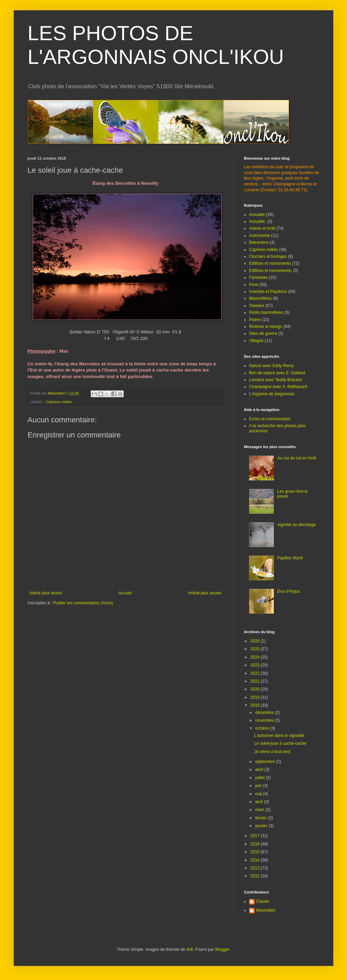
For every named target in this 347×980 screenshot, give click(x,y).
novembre (265, 720)
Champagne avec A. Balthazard (278, 387)
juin (259, 786)
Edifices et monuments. (271, 271)
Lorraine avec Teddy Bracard (275, 380)
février (262, 818)
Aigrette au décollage (297, 525)
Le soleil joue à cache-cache (280, 743)
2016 (256, 844)
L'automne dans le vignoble (279, 736)
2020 (256, 689)
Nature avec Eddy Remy (271, 366)
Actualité (257, 215)
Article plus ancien (205, 593)
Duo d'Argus (289, 591)
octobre (263, 728)
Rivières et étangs (266, 327)
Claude (262, 901)
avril (260, 802)
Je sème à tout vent (272, 752)
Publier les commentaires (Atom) (83, 603)
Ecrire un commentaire (270, 419)
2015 (256, 852)
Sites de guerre (263, 333)
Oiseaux (257, 306)
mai (259, 794)
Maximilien (266, 910)
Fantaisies (259, 277)
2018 (256, 705)
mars (260, 810)
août (260, 770)
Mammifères (260, 298)
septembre (266, 762)
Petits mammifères (266, 312)
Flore (254, 285)
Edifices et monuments (270, 263)
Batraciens (259, 242)
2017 (256, 836)
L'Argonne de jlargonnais (272, 394)
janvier (262, 826)
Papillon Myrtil (290, 558)
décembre (265, 713)
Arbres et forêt (262, 228)
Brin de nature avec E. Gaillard (277, 373)
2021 (256, 681)
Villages (256, 341)
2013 (256, 868)
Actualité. (258, 221)
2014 (256, 860)
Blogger (222, 949)
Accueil (125, 593)
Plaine (255, 320)
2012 (256, 876)
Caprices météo (59, 402)
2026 (256, 641)
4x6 (189, 949)
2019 (256, 697)
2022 (256, 673)
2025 (256, 649)
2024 (256, 657)
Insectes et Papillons (268, 292)
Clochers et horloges (268, 257)
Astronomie (260, 236)
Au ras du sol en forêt (297, 458)
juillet (261, 778)
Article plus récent (46, 593)
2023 (256, 665)
